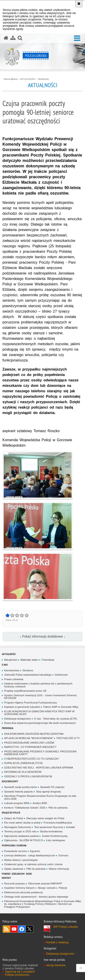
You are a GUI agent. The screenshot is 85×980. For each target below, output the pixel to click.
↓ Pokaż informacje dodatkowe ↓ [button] (42, 636)
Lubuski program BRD (17, 803)
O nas (5, 665)
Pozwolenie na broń (15, 851)
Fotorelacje (48, 660)
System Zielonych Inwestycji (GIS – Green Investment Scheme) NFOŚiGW (40, 697)
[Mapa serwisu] (13, 38)
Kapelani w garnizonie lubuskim (22, 707)
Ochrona (63, 855)
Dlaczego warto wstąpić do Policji (45, 818)
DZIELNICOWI (18, 874)
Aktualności (43, 79)
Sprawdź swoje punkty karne (21, 787)
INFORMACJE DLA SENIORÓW (23, 772)
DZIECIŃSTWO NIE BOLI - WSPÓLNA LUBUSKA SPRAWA (39, 768)
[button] (77, 38)
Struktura (28, 670)
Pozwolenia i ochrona (14, 845)
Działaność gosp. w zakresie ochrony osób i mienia (33, 864)
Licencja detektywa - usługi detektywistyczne (30, 855)
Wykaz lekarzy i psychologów (21, 860)
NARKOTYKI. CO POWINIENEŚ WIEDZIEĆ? (30, 747)
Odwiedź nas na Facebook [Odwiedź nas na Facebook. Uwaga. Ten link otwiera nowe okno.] (22, 929)
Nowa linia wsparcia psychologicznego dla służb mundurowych (40, 723)
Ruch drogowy (10, 781)
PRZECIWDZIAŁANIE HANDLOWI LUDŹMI (29, 743)
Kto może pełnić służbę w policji (22, 823)
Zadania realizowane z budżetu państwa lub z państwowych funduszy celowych (38, 685)
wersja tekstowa (56, 965)
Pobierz (6, 874)
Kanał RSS (6, 929)
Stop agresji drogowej (48, 792)
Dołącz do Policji (11, 813)
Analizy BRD (40, 803)
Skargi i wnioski (47, 888)
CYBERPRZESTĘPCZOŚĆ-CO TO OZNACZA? (32, 759)
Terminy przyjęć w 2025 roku (20, 831)
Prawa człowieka (14, 679)
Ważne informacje (59, 869)
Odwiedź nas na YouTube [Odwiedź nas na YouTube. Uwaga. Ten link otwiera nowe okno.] (14, 929)
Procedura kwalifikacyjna (58, 823)
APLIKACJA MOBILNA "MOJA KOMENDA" (29, 738)
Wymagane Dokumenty (17, 827)
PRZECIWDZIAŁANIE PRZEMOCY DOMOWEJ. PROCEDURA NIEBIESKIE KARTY (40, 753)
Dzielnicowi (61, 675)
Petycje (63, 888)
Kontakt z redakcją (57, 942)
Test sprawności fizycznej (49, 827)
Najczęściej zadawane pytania (21, 836)
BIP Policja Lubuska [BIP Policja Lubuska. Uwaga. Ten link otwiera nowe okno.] (66, 927)
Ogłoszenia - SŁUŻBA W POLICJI (23, 840)
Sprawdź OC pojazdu (52, 787)
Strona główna (11, 79)
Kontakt (71, 827)
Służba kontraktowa (51, 831)
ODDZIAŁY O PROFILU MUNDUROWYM (28, 776)
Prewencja (8, 728)
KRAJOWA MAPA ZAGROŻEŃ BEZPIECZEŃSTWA (34, 734)
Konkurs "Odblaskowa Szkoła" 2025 (25, 808)
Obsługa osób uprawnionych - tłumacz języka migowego (36, 897)
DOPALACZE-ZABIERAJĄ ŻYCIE (23, 763)
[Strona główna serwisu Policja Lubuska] (6, 38)
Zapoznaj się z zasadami (20, 972)
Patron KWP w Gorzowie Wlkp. (61, 707)
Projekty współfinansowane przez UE (25, 691)
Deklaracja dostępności (17, 719)
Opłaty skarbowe (14, 869)
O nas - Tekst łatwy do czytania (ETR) (56, 719)
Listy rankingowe (56, 840)
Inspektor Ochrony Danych (19, 888)
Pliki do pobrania (58, 808)
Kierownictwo (12, 670)
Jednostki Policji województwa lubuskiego (28, 675)
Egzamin (35, 851)
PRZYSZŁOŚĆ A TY (68, 738)
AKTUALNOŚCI (28, 79)
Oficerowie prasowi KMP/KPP (45, 884)
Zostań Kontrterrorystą (55, 836)
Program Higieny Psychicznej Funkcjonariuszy (30, 703)
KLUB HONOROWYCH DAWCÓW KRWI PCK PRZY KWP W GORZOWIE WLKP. (39, 713)
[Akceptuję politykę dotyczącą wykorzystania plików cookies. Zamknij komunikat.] (79, 4)
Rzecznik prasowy (15, 884)
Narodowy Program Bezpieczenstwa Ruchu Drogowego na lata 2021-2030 (40, 797)
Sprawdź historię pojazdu (18, 792)
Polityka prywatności (17, 975)
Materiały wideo (29, 660)
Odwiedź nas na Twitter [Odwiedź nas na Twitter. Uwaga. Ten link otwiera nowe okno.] (29, 929)
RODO (29, 874)
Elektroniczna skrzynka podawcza (23, 892)
